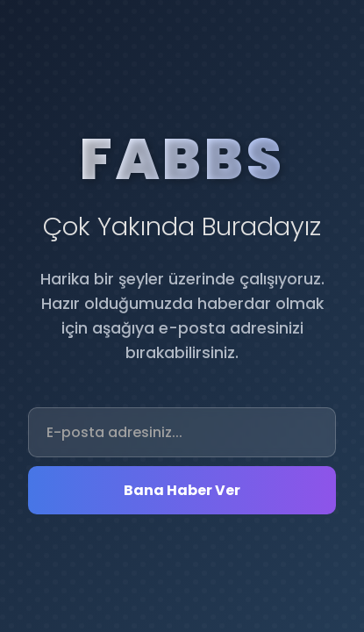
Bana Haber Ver (182, 490)
